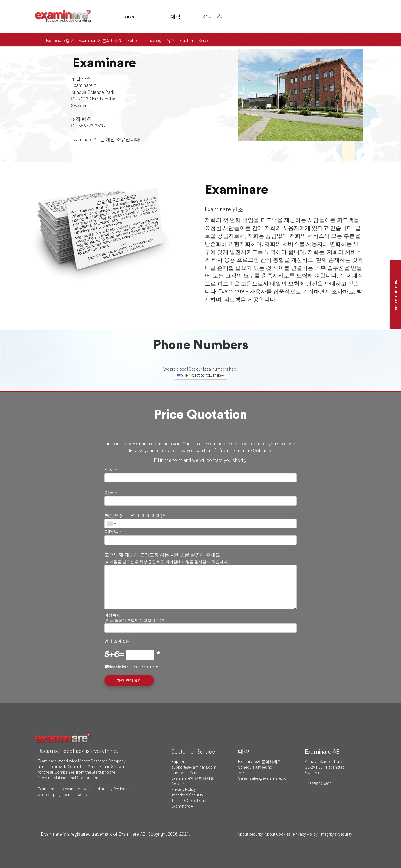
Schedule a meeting (144, 41)
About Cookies (277, 834)
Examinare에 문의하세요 (100, 41)
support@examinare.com (194, 767)
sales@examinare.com (270, 778)
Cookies (179, 784)
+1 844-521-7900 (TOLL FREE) (200, 376)
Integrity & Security (187, 795)
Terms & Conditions (189, 801)
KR (207, 17)
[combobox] (111, 524)
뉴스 (171, 41)
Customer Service (196, 41)
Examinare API (184, 806)
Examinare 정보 (60, 41)
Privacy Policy (184, 789)
